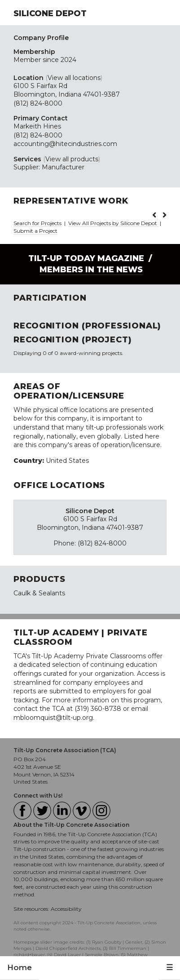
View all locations (74, 78)
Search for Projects (37, 223)
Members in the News (91, 270)
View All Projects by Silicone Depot (113, 223)
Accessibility (66, 909)
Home (20, 967)
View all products (72, 159)
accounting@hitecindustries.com (65, 144)
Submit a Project (35, 231)
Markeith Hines (37, 126)
